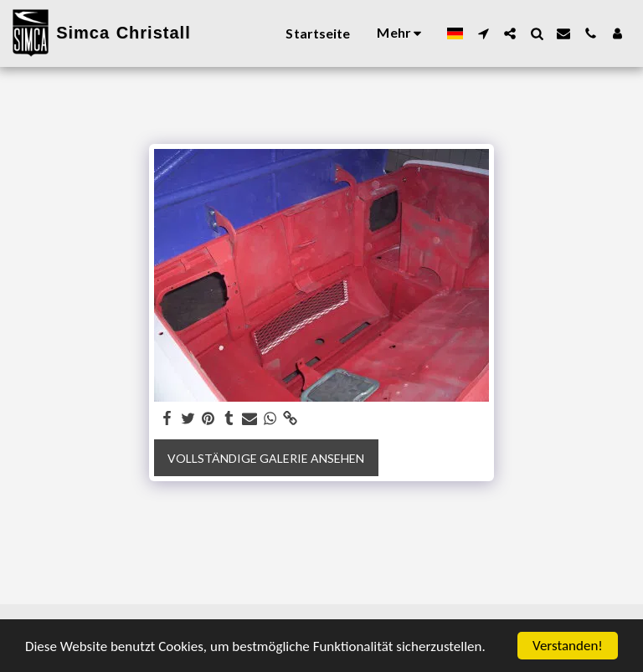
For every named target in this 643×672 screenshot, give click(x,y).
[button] (483, 33)
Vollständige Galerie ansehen (266, 458)
